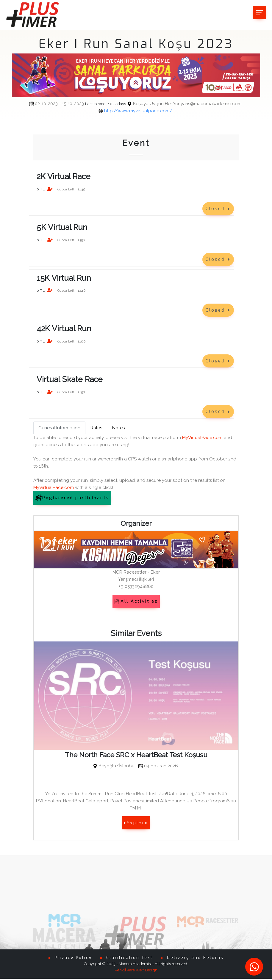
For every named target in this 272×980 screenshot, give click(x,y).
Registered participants (72, 498)
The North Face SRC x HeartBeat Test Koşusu (136, 755)
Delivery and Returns (195, 959)
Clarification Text (129, 959)
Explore (136, 823)
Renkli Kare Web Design (136, 972)
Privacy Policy (73, 959)
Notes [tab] (118, 428)
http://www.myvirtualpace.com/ (138, 111)
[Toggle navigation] (259, 13)
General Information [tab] (59, 428)
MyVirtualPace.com (202, 438)
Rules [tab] (96, 428)
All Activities (136, 601)
